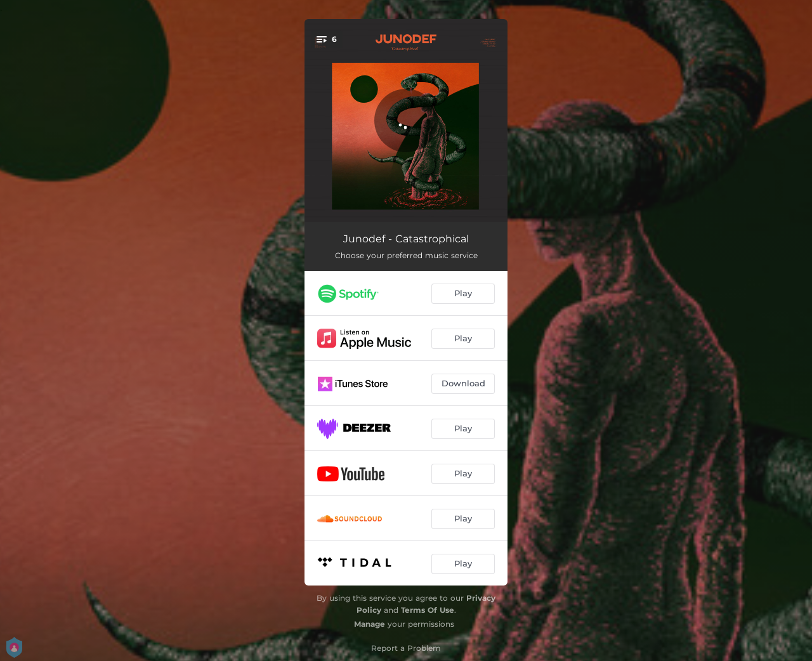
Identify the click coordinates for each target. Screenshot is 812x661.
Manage (370, 624)
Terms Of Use (428, 610)
